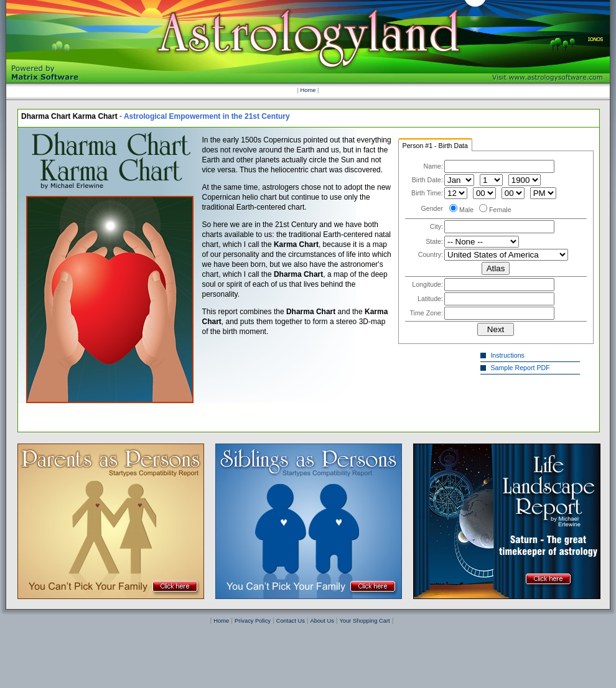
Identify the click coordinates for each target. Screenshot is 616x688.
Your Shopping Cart (365, 621)
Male (466, 210)
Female (500, 210)
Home (308, 90)
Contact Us (291, 621)
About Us (322, 621)
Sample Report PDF (522, 368)
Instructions (509, 355)
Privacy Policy (253, 621)
